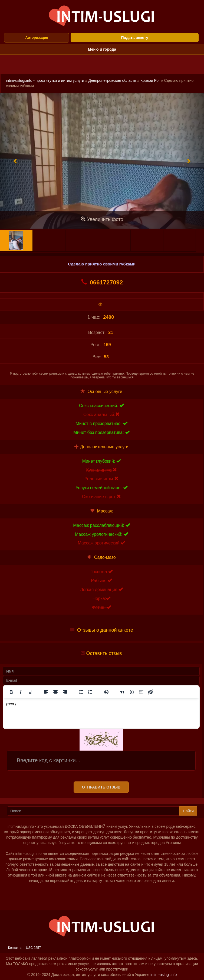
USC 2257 (33, 948)
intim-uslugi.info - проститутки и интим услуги (45, 80)
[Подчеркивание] (30, 692)
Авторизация (37, 38)
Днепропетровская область (112, 80)
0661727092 (102, 282)
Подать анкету (135, 38)
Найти (188, 811)
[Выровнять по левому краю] (46, 692)
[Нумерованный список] (90, 692)
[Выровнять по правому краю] (65, 692)
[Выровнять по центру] (55, 692)
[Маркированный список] (81, 692)
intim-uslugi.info (164, 975)
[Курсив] (21, 692)
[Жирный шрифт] (11, 692)
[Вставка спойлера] (141, 692)
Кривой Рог (150, 80)
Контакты (15, 948)
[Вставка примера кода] (132, 692)
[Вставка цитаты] (122, 692)
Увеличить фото (102, 219)
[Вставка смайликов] (106, 692)
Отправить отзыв (101, 787)
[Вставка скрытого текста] (151, 692)
